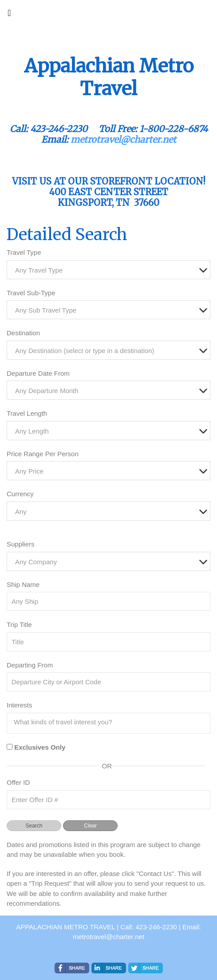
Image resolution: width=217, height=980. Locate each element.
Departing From (30, 665)
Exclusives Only (40, 747)
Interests (20, 705)
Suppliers (21, 544)
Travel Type (24, 252)
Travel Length (27, 413)
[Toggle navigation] (9, 15)
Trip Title (19, 625)
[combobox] (108, 270)
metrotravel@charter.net (123, 139)
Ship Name (23, 584)
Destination (23, 333)
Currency (20, 494)
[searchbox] (111, 722)
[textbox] (111, 270)
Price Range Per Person (43, 454)
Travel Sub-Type (31, 293)
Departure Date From (38, 373)
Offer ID (18, 782)
